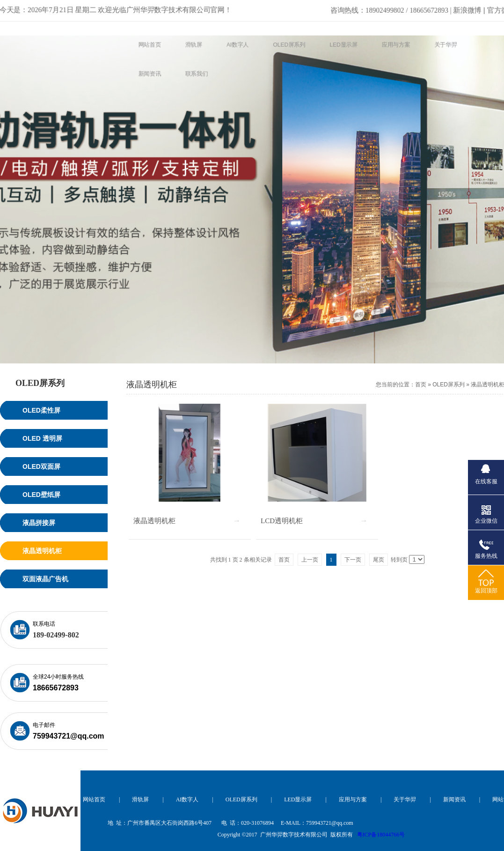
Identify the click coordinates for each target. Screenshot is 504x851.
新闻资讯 (454, 799)
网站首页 (94, 799)
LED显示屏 (298, 799)
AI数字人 (187, 799)
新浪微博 (408, 9)
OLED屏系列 (449, 385)
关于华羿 (405, 799)
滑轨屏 (140, 799)
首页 (421, 385)
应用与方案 (353, 799)
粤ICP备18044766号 (381, 835)
